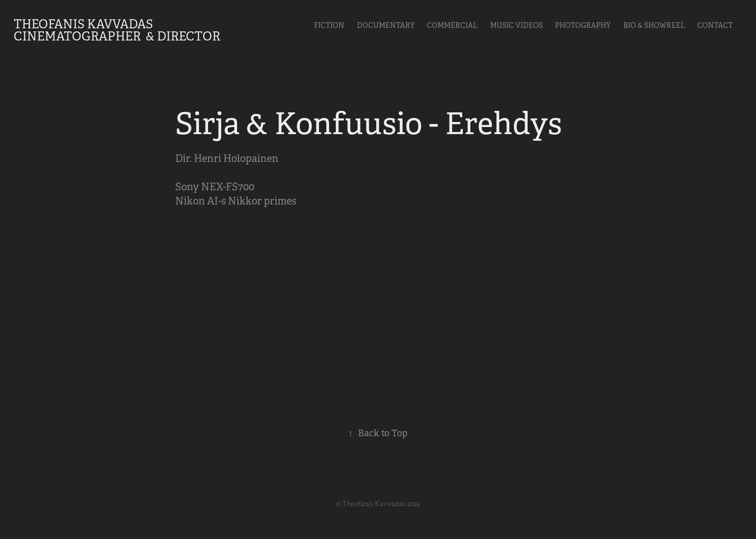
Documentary (386, 25)
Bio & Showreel (654, 25)
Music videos (516, 25)
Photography (583, 25)
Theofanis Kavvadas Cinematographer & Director (117, 30)
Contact (715, 25)
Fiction (329, 25)
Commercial (452, 25)
